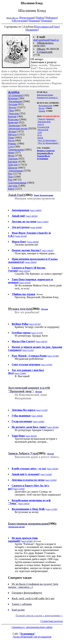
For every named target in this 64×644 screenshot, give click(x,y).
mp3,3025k (32, 216)
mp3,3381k (24, 504)
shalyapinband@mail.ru (46, 40)
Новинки (34, 21)
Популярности (43, 27)
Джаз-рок (13, 113)
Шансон (13, 168)
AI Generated (15, 95)
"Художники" (27, 634)
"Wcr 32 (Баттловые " (47, 140)
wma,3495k (31, 262)
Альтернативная (17, 183)
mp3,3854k (53, 427)
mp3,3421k (24, 271)
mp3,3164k (46, 474)
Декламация (15, 101)
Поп (10, 177)
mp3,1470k (46, 365)
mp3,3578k (53, 356)
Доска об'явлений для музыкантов (32, 637)
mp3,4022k (31, 436)
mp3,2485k (36, 210)
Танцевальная (16, 150)
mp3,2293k (51, 480)
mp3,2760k (19, 489)
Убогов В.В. (43, 130)
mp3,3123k (42, 410)
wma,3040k (36, 227)
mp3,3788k (20, 373)
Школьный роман (45, 95)
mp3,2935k (53, 469)
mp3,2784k (43, 222)
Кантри (12, 116)
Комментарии (47, 195)
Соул (11, 147)
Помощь (47, 21)
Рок (10, 174)
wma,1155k (51, 509)
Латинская (14, 125)
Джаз (11, 110)
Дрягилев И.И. (44, 122)
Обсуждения (20, 21)
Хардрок (13, 159)
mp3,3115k (28, 350)
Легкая (12, 131)
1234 (40, 132)
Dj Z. (40, 135)
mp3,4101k (25, 283)
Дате (56, 27)
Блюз (11, 189)
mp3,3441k (48, 250)
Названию (32, 30)
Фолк (11, 156)
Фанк (11, 153)
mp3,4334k (27, 541)
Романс (12, 144)
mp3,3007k (42, 341)
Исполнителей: (45, 106)
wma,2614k (21, 236)
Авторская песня (18, 128)
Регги (11, 140)
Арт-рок (13, 186)
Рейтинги (51, 18)
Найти (40, 18)
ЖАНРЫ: (14, 92)
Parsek (40, 138)
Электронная (15, 171)
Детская (13, 104)
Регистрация (27, 18)
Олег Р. (41, 124)
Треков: (42, 111)
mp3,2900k (37, 416)
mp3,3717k (37, 333)
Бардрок (13, 162)
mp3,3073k (35, 324)
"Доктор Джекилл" (46, 119)
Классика (13, 119)
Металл (12, 134)
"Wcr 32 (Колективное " (48, 143)
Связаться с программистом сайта (32, 627)
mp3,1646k (39, 421)
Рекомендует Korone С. (48, 97)
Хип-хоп (13, 165)
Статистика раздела (52, 621)
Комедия (13, 122)
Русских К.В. (43, 127)
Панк (11, 137)
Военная (13, 98)
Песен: (42, 108)
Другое (12, 107)
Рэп (10, 180)
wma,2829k (33, 242)
